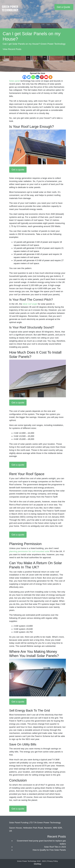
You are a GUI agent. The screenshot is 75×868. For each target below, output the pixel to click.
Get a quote (18, 170)
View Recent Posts (12, 49)
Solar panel (15, 81)
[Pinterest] (42, 77)
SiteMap (37, 864)
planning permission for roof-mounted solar (29, 551)
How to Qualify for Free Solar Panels (49, 850)
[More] (50, 77)
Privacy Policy (53, 861)
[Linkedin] (37, 77)
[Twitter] (29, 77)
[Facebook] (24, 77)
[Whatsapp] (33, 77)
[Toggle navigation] (52, 7)
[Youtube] (46, 77)
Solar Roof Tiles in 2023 (55, 847)
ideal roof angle (30, 304)
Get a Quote (63, 7)
